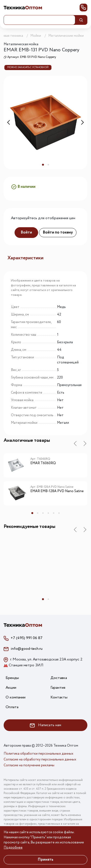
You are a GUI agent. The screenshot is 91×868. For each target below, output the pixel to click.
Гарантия (58, 688)
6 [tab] (59, 513)
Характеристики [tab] (25, 258)
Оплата (12, 707)
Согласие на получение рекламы (29, 765)
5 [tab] (54, 513)
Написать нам (45, 725)
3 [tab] (43, 513)
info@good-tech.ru (27, 649)
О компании (16, 697)
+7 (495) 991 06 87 (27, 638)
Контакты (59, 697)
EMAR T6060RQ (43, 463)
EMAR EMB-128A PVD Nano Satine (57, 491)
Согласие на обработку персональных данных (40, 759)
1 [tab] (43, 165)
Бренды (12, 678)
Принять (45, 860)
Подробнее (13, 848)
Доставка (59, 678)
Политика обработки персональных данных (38, 754)
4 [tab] (48, 513)
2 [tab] (48, 165)
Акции (11, 688)
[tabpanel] (45, 122)
